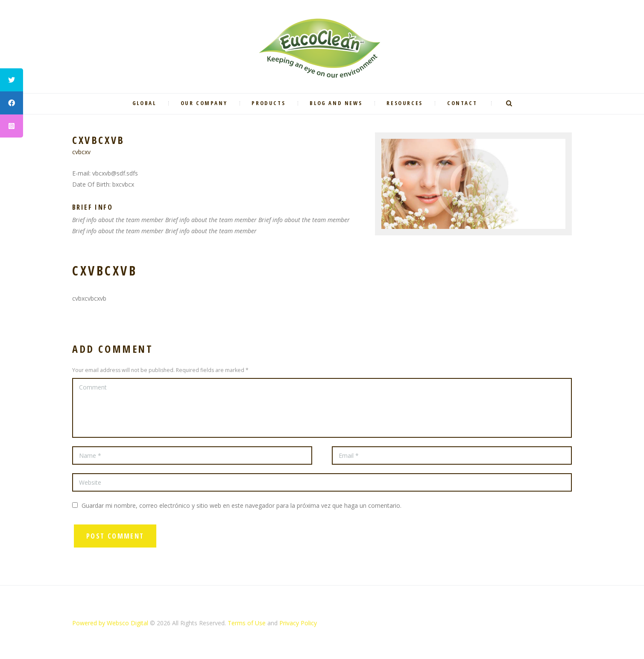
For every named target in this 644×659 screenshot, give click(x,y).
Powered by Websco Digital (110, 623)
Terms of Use (247, 623)
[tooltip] (12, 80)
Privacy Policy (298, 623)
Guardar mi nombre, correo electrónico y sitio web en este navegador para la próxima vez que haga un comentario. (241, 505)
